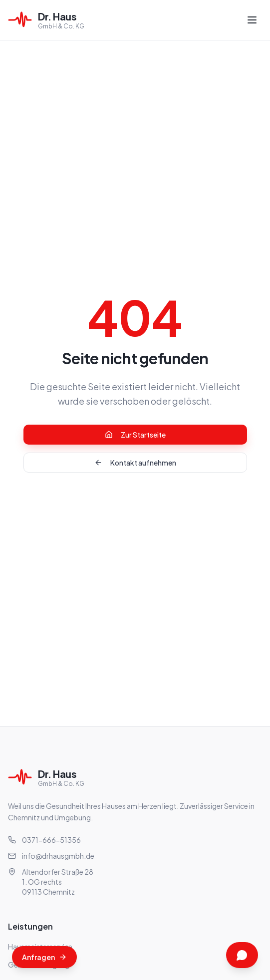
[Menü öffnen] (252, 20)
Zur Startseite (135, 435)
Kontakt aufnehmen (135, 463)
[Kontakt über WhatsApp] (242, 955)
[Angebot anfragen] (44, 957)
